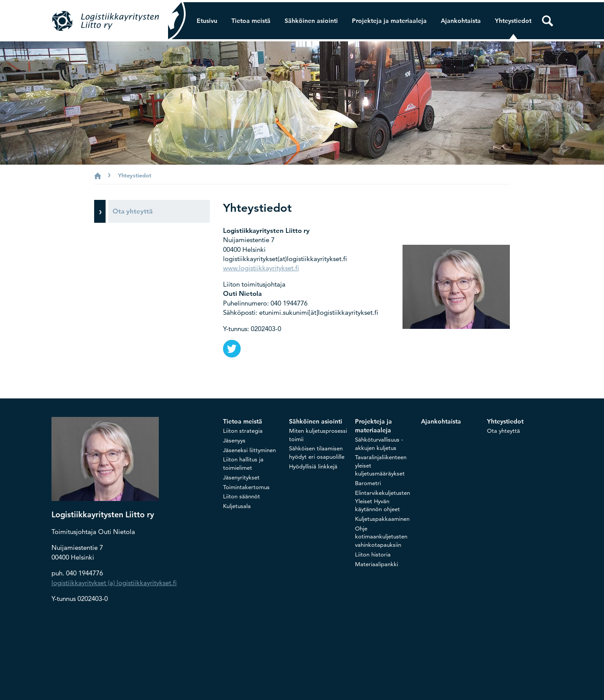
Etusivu (207, 21)
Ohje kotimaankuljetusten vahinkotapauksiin (381, 536)
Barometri (368, 483)
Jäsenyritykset (241, 477)
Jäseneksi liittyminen (249, 450)
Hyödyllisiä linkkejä (313, 466)
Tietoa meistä (251, 21)
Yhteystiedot (513, 21)
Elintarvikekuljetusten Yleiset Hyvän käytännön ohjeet (383, 501)
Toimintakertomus (246, 487)
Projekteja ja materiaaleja (389, 21)
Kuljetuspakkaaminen (382, 519)
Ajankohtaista (461, 21)
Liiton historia (373, 554)
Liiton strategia (243, 431)
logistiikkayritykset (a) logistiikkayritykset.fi (114, 583)
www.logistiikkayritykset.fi (261, 268)
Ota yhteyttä (503, 431)
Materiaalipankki (377, 564)
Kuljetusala (237, 506)
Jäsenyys (234, 440)
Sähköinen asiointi (311, 21)
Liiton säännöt (242, 496)
